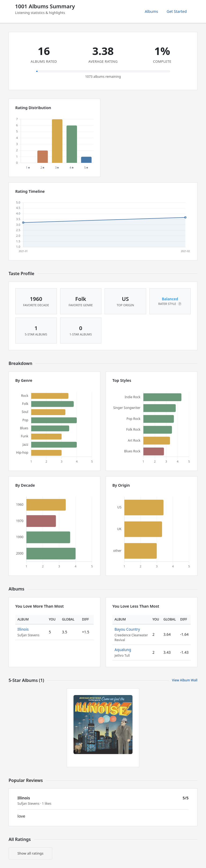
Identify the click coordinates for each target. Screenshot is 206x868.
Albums (152, 11)
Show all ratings (30, 853)
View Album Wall (185, 680)
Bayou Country (127, 629)
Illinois (23, 629)
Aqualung (123, 650)
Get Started (177, 11)
